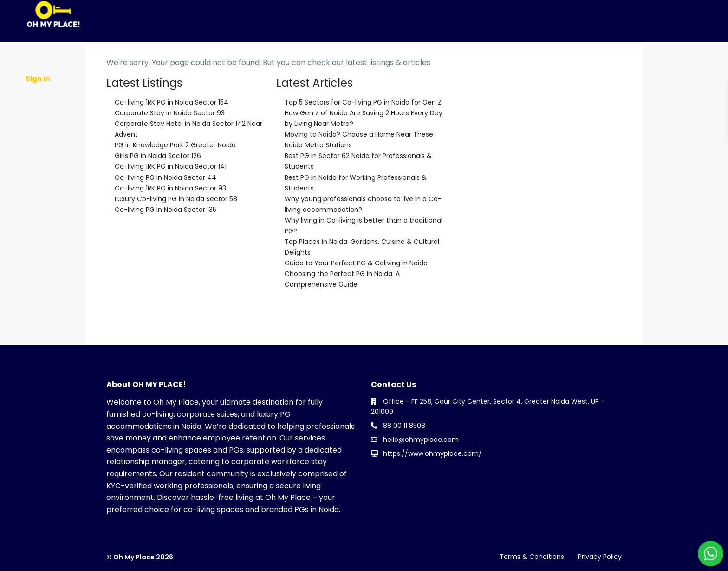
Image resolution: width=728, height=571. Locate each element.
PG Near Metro (494, 49)
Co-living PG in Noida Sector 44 (166, 177)
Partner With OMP (205, 49)
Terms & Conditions (532, 557)
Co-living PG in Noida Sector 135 (166, 210)
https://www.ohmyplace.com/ (432, 453)
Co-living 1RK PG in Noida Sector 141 (171, 166)
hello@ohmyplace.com (421, 440)
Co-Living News (279, 49)
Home (100, 49)
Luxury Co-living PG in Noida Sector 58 (176, 199)
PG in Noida (344, 49)
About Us (142, 49)
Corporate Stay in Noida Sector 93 (170, 113)
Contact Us (499, 91)
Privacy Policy (600, 557)
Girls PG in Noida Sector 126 (158, 156)
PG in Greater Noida (416, 49)
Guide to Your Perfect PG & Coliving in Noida (356, 263)
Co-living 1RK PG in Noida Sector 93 (170, 188)
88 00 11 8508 (404, 426)
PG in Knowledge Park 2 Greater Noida (175, 145)
